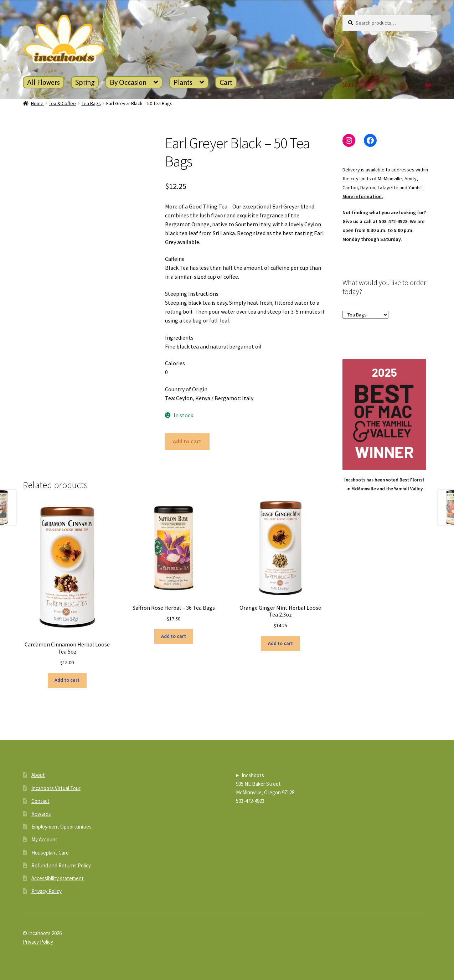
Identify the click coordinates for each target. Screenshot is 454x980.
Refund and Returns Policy (61, 865)
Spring (85, 82)
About (38, 775)
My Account (44, 839)
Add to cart (187, 441)
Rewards (41, 814)
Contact (40, 801)
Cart (226, 82)
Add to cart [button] (67, 680)
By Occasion (128, 82)
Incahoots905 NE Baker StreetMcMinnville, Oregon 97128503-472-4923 (265, 788)
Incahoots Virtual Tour (56, 788)
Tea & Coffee (62, 103)
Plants (183, 82)
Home (37, 103)
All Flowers (43, 82)
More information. (363, 196)
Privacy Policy (47, 891)
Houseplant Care (50, 853)
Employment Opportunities (61, 827)
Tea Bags (91, 103)
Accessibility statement (58, 878)
